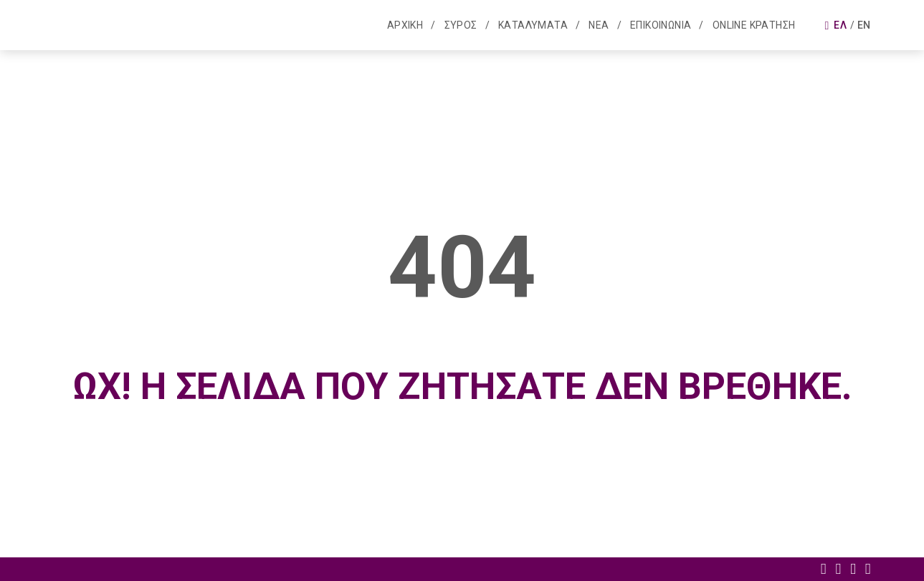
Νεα (599, 25)
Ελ (840, 25)
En (864, 25)
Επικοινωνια (661, 25)
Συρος (461, 25)
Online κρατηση (754, 25)
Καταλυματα (533, 25)
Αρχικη (405, 25)
